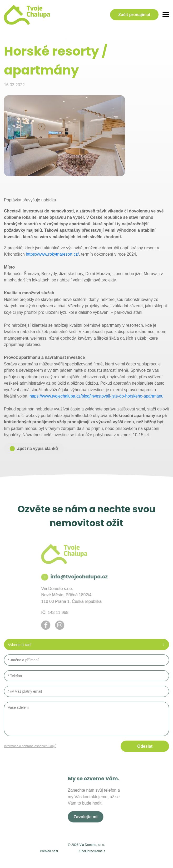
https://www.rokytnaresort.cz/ (52, 254)
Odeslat (145, 746)
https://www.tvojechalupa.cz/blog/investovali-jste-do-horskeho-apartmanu (97, 396)
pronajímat (134, 15)
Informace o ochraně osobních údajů (30, 746)
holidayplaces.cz (120, 851)
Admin (35, 859)
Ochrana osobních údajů (100, 859)
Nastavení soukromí (60, 859)
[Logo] (27, 15)
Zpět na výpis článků (38, 448)
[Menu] (166, 15)
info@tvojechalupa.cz (56, 577)
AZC (140, 859)
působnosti (68, 851)
